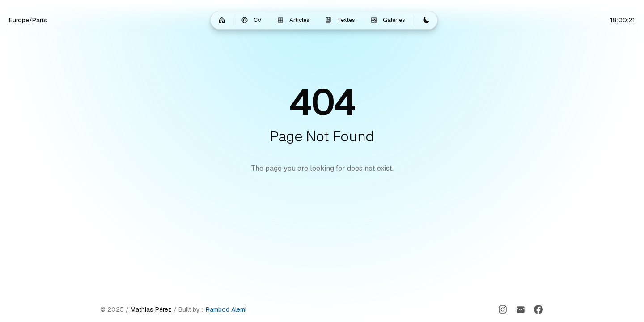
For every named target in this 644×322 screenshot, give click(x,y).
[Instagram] (503, 309)
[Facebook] (538, 309)
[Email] (521, 309)
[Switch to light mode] (426, 20)
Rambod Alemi (226, 309)
